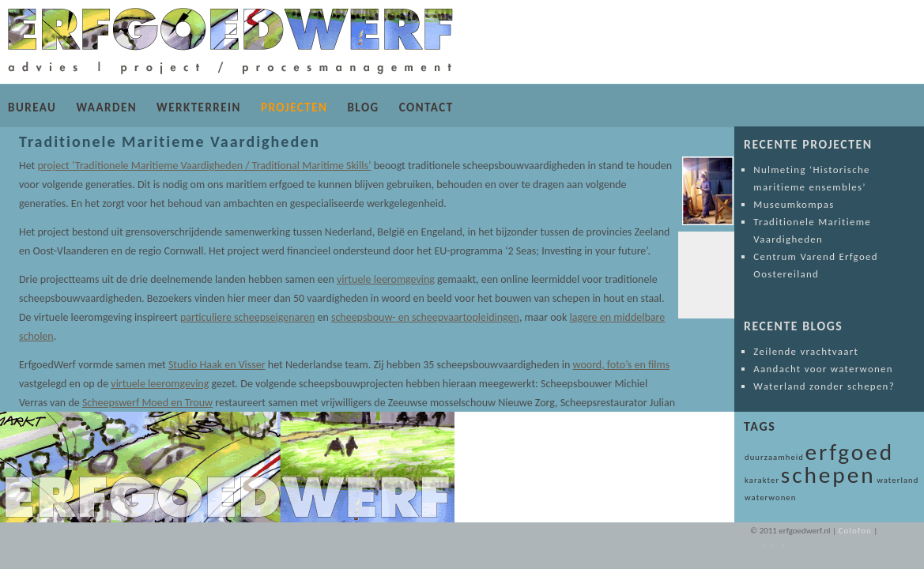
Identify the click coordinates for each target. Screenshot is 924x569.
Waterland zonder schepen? (824, 386)
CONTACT (426, 107)
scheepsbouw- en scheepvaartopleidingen (410, 317)
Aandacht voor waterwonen (823, 369)
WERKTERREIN (199, 107)
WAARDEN (106, 107)
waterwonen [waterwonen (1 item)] (770, 497)
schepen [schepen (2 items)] (828, 475)
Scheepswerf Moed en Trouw (117, 403)
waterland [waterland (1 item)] (898, 480)
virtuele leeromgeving (386, 279)
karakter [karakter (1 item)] (762, 480)
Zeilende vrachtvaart (806, 351)
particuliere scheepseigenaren (232, 317)
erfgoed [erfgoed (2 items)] (850, 452)
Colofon (854, 531)
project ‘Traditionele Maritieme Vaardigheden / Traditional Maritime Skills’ (204, 166)
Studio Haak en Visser (217, 365)
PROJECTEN (294, 107)
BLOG (363, 107)
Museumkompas (794, 204)
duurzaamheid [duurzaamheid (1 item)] (774, 457)
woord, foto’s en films (622, 365)
